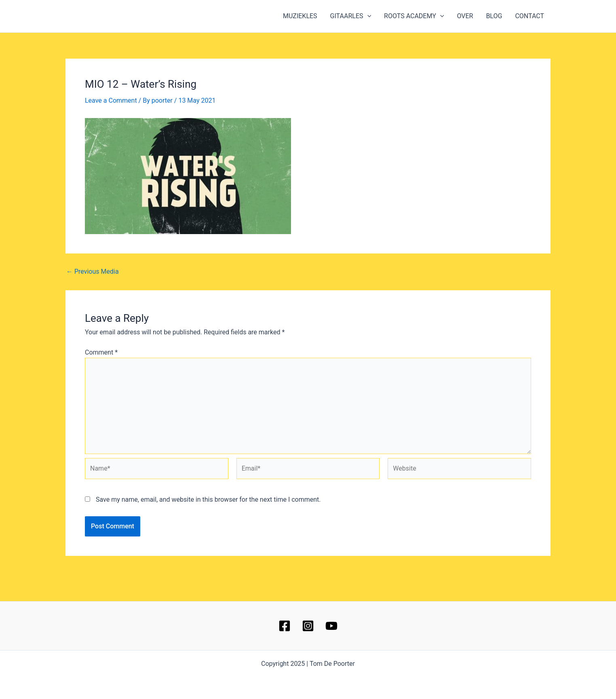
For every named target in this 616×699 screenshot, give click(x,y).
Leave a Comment (111, 100)
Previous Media (93, 272)
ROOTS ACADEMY (414, 16)
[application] (367, 16)
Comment (101, 352)
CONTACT (530, 16)
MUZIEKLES (300, 16)
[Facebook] (285, 626)
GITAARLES (351, 16)
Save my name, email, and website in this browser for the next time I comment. (208, 499)
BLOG (494, 16)
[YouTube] (331, 626)
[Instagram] (308, 626)
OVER (465, 16)
